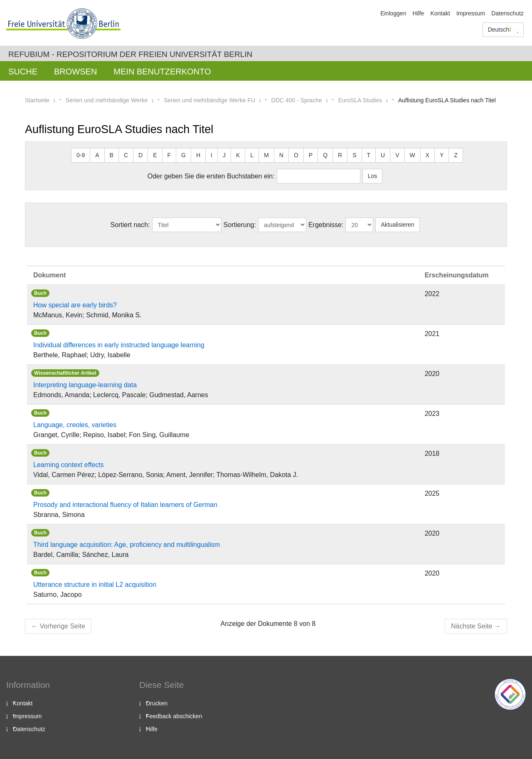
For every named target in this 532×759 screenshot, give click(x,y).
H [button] (198, 155)
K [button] (238, 155)
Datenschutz (507, 13)
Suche (23, 72)
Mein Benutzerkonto (162, 72)
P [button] (311, 155)
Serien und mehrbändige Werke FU (209, 100)
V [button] (397, 155)
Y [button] (442, 155)
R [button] (340, 155)
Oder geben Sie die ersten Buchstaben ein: (211, 176)
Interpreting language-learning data (85, 385)
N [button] (281, 155)
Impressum (471, 13)
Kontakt (440, 13)
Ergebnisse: (326, 225)
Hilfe (418, 13)
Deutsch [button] (503, 30)
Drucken (157, 703)
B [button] (112, 155)
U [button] (383, 155)
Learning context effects (69, 465)
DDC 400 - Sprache (297, 100)
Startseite (37, 100)
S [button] (354, 155)
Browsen (75, 72)
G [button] (183, 155)
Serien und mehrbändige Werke (107, 100)
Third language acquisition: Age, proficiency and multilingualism (127, 545)
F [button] (169, 155)
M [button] (266, 155)
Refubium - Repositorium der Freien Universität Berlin (130, 54)
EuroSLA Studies (360, 100)
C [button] (126, 155)
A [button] (97, 155)
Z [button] (456, 155)
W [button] (413, 155)
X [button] (427, 155)
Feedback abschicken (174, 716)
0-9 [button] (81, 155)
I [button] (212, 155)
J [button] (224, 155)
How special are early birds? (75, 305)
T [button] (369, 155)
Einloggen (393, 13)
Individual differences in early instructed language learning (119, 345)
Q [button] (325, 155)
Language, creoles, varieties (75, 425)
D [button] (140, 155)
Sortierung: (240, 225)
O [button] (296, 155)
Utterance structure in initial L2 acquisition (95, 585)
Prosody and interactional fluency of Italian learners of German (125, 505)
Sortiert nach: (130, 225)
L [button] (252, 155)
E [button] (155, 155)
